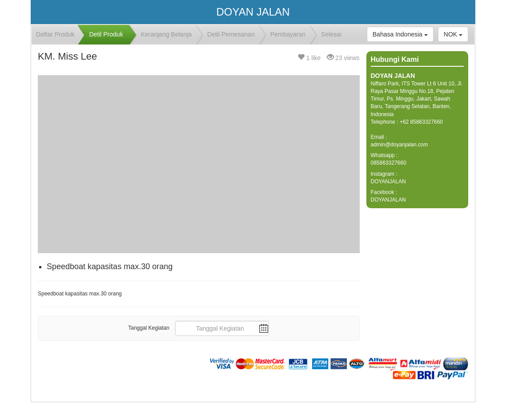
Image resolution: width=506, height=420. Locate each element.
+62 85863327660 (421, 122)
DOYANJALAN (388, 182)
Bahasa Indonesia (400, 34)
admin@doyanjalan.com (400, 145)
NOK (453, 34)
